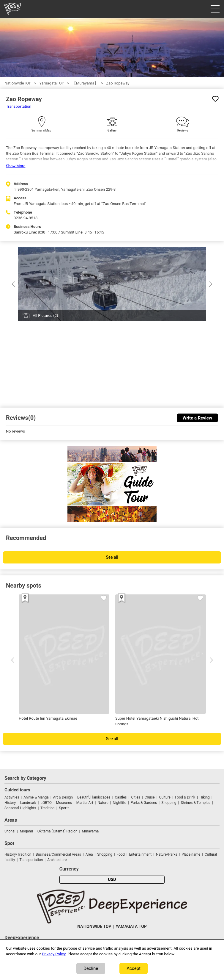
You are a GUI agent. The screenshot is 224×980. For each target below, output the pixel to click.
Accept (134, 968)
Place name (191, 854)
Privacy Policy (54, 954)
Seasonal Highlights (20, 808)
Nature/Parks (167, 854)
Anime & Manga (36, 797)
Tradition (47, 808)
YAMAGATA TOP (131, 927)
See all (112, 557)
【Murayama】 (85, 83)
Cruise (150, 797)
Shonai (10, 831)
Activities (12, 797)
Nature (103, 803)
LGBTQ (46, 803)
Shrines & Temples (195, 803)
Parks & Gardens (144, 803)
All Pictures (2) (45, 316)
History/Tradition (18, 854)
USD (112, 880)
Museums (64, 803)
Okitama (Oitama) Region (57, 831)
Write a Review (197, 418)
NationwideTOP (18, 83)
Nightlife (119, 803)
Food (121, 854)
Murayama (90, 831)
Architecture (57, 860)
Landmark (28, 803)
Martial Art (85, 803)
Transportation (19, 106)
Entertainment (141, 854)
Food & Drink (185, 797)
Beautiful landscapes (94, 797)
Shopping (169, 803)
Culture (165, 797)
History (10, 803)
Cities (135, 797)
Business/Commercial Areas (58, 854)
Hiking (205, 797)
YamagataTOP (52, 83)
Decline (91, 968)
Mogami (26, 831)
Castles (121, 797)
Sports (64, 808)
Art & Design (63, 797)
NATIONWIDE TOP (94, 927)
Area (89, 854)
